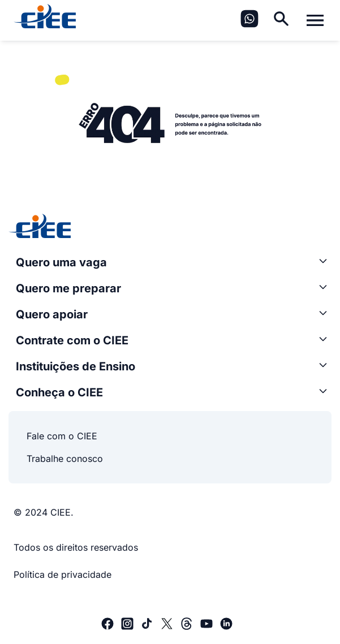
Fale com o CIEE (62, 436)
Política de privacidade (63, 574)
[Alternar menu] (315, 20)
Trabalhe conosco (65, 459)
